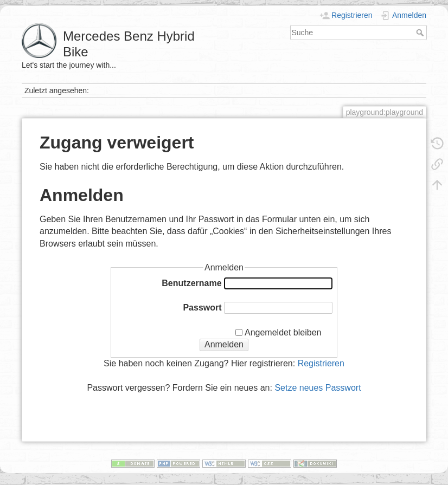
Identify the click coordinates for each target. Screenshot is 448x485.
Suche (421, 33)
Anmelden (224, 344)
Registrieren (321, 363)
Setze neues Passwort (318, 388)
